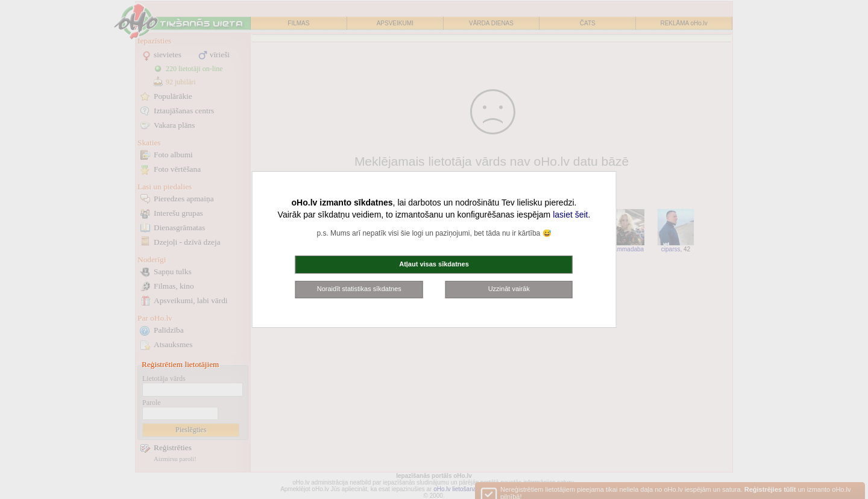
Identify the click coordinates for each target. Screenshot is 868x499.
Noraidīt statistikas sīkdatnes (359, 289)
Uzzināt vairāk (509, 289)
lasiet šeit (570, 215)
